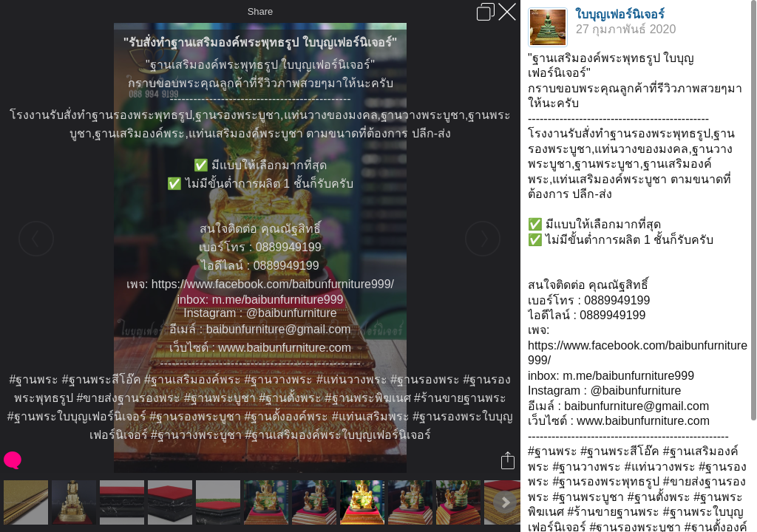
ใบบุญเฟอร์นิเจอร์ (620, 14)
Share (261, 11)
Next (505, 502)
